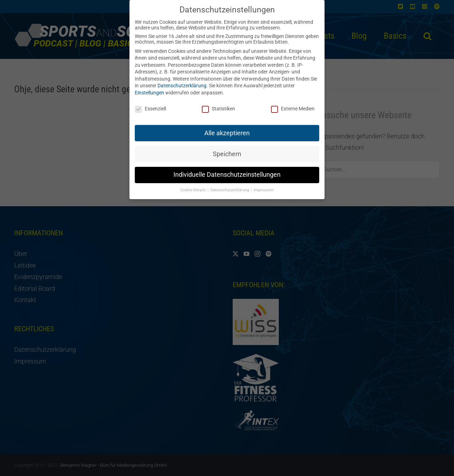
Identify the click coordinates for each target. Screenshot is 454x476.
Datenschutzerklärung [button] (230, 184)
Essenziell (150, 103)
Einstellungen (150, 87)
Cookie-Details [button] (193, 184)
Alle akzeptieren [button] (227, 127)
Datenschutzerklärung (182, 80)
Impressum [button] (264, 184)
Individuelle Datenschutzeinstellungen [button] (227, 169)
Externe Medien (293, 103)
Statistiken (218, 103)
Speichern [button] (227, 148)
